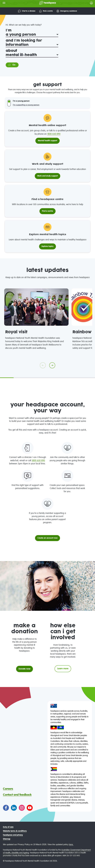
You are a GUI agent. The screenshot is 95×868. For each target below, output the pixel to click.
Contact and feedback (17, 795)
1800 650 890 (54, 134)
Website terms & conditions (15, 831)
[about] (32, 55)
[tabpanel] (36, 319)
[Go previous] (43, 365)
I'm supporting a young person (26, 105)
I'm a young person (21, 101)
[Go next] (52, 365)
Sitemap (7, 839)
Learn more (63, 669)
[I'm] (32, 35)
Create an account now (47, 538)
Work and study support (47, 176)
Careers (8, 789)
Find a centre (46, 11)
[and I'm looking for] (32, 45)
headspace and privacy (13, 835)
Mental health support (47, 141)
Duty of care (8, 827)
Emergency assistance (67, 11)
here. (71, 844)
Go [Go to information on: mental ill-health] (12, 65)
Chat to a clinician (27, 11)
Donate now (24, 669)
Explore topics (47, 246)
